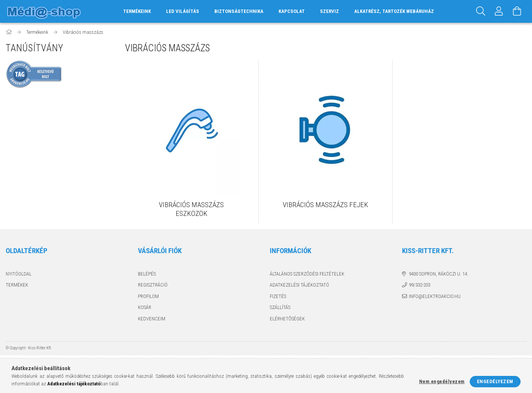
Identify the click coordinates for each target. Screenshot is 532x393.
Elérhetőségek (287, 319)
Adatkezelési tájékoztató (299, 285)
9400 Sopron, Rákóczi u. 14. (439, 274)
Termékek (17, 285)
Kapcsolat (292, 11)
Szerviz (329, 11)
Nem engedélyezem (442, 381)
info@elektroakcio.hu (435, 296)
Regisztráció (153, 285)
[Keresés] (481, 11)
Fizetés (278, 296)
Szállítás (280, 307)
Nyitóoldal (19, 274)
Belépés (147, 274)
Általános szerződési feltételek (307, 274)
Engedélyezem (495, 381)
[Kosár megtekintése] (517, 11)
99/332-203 (420, 285)
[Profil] (499, 11)
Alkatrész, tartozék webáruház (394, 11)
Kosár (145, 307)
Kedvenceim (152, 319)
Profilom (148, 296)
